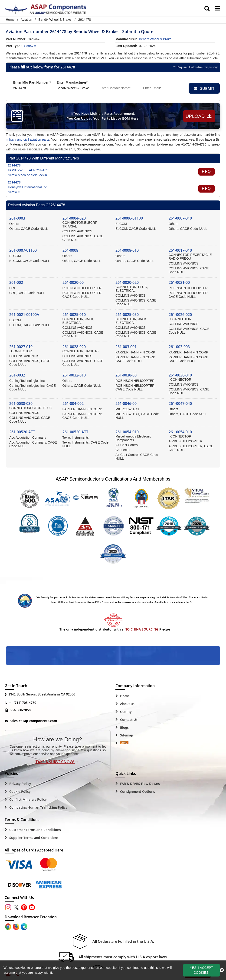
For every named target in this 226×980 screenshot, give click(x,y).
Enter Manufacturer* (72, 82)
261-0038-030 (21, 404)
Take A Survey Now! (57, 762)
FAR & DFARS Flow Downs (140, 784)
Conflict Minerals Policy (28, 799)
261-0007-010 (180, 218)
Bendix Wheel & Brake (55, 20)
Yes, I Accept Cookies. (202, 970)
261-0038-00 (126, 375)
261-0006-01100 (129, 218)
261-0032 (17, 375)
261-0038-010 (180, 375)
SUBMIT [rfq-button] (204, 88)
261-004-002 (73, 404)
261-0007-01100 (23, 250)
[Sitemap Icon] (124, 743)
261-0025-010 (74, 315)
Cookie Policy (20, 792)
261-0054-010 (127, 432)
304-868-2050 (20, 710)
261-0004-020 (74, 218)
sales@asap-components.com (33, 721)
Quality (126, 712)
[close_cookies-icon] (222, 970)
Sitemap (127, 735)
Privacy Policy (20, 784)
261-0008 (70, 250)
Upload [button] (199, 116)
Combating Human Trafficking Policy (38, 807)
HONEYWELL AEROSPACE (28, 170)
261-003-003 (179, 347)
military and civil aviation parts (28, 139)
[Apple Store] (9, 926)
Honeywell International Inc (27, 187)
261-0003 (17, 218)
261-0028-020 (74, 347)
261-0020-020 (127, 282)
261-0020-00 (73, 282)
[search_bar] (207, 9)
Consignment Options (138, 792)
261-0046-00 (126, 404)
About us (127, 704)
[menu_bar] (218, 9)
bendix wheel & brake (155, 39)
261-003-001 (126, 347)
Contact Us (129, 720)
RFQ (206, 171)
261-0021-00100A (24, 315)
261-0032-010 (74, 375)
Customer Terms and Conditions (35, 830)
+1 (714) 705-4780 (23, 703)
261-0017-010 (180, 250)
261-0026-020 (180, 315)
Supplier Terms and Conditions (34, 838)
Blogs (124, 727)
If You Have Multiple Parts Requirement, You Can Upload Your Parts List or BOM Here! (103, 116)
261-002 (16, 282)
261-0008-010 (127, 250)
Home (10, 20)
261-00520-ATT (22, 432)
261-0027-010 (21, 347)
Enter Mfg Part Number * (32, 82)
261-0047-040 (180, 404)
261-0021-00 (179, 282)
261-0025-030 (127, 315)
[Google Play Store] (16, 926)
